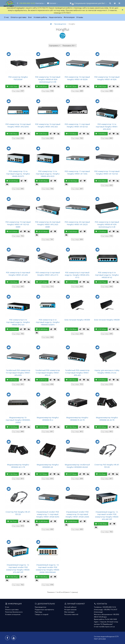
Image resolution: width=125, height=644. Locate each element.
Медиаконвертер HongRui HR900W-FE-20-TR (77, 419)
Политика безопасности (14, 612)
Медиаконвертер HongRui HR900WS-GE (48, 466)
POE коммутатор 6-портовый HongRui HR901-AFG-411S (48, 274)
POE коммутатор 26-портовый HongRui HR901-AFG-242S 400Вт (48, 224)
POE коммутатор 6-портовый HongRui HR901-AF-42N (18, 274)
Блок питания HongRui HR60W (107, 320)
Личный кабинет (70, 607)
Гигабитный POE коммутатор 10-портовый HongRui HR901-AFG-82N (18, 373)
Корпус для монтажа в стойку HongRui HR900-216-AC (107, 371)
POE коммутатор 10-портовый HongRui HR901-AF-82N (107, 78)
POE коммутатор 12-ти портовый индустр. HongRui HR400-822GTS (18, 174)
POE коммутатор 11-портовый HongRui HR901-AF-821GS (77, 125)
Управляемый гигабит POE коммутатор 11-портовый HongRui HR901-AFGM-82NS (48, 514)
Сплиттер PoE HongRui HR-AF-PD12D (107, 466)
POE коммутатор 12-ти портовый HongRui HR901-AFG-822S (107, 127)
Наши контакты (55, 17)
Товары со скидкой (42, 614)
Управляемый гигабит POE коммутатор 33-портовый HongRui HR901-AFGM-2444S (77, 514)
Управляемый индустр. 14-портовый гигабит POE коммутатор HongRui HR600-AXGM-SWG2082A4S (48, 569)
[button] (88, 3)
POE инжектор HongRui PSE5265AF (18, 78)
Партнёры (38, 612)
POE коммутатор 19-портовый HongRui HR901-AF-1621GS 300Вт (18, 224)
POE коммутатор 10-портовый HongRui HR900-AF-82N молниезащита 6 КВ (48, 79)
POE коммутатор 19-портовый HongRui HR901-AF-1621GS (107, 173)
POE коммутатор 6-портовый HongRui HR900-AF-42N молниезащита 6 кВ (107, 224)
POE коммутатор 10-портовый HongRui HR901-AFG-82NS (18, 125)
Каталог (52, 3)
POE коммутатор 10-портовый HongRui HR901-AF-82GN (77, 78)
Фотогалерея (69, 17)
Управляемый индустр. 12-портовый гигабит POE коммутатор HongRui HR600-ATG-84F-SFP (18, 569)
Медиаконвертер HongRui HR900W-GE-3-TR (18, 466)
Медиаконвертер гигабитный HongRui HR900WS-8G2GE (77, 466)
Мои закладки (69, 612)
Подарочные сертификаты (44, 610)
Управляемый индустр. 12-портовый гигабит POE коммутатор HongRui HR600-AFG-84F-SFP (107, 516)
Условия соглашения (13, 614)
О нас (7, 17)
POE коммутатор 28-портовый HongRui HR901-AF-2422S (77, 223)
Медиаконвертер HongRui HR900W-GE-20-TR (107, 419)
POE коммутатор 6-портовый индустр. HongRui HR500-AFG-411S (77, 275)
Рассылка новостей (71, 614)
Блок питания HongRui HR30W (77, 320)
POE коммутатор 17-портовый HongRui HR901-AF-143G (77, 173)
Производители (60, 24)
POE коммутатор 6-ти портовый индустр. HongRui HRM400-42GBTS (48, 322)
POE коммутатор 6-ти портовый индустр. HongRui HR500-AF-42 (107, 275)
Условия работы (40, 17)
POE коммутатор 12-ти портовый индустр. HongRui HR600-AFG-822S (48, 174)
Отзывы (80, 17)
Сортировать (55, 46)
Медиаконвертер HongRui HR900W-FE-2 (48, 419)
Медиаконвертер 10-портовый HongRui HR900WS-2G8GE (18, 420)
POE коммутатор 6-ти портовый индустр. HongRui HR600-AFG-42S (18, 322)
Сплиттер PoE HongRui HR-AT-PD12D (18, 513)
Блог (30, 17)
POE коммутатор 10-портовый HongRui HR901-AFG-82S (48, 125)
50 (69, 46)
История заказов (70, 610)
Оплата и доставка (18, 17)
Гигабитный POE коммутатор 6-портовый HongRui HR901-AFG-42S (77, 373)
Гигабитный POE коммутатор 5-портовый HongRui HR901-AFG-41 (48, 373)
